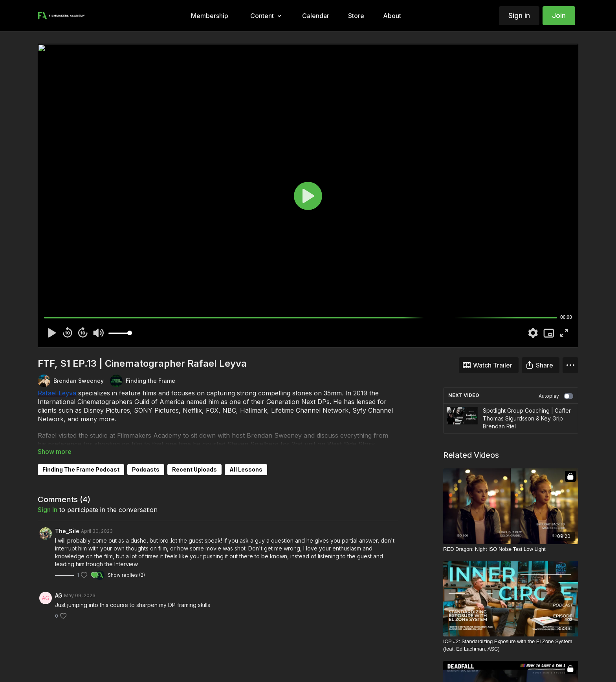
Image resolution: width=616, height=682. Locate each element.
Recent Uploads (194, 469)
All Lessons (246, 469)
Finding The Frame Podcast (81, 469)
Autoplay (556, 396)
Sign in (519, 16)
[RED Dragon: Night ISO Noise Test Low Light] (511, 549)
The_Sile (67, 531)
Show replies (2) (126, 575)
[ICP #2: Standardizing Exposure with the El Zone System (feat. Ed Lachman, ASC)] (511, 645)
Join (559, 16)
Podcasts (146, 469)
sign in (48, 510)
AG (59, 595)
